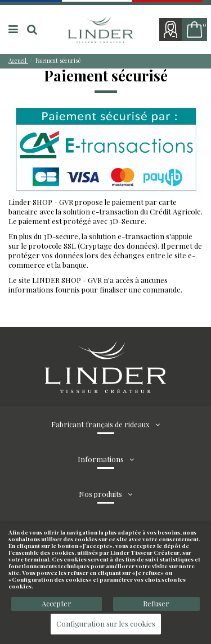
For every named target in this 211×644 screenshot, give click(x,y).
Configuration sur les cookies (106, 624)
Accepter (57, 603)
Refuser (156, 603)
